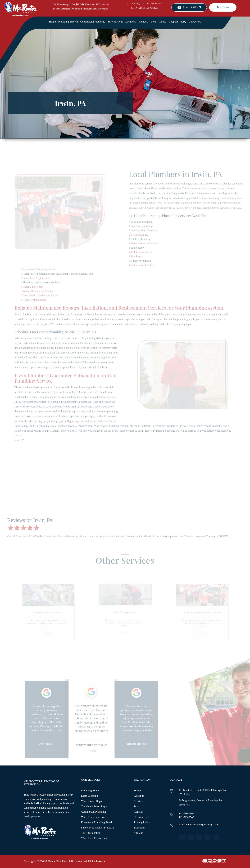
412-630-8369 (192, 7)
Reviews (143, 22)
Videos (162, 22)
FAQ (184, 22)
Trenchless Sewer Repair (95, 806)
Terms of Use (141, 817)
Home (52, 22)
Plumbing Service (68, 22)
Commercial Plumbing (93, 22)
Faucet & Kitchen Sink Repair (98, 828)
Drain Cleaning (90, 796)
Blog (153, 22)
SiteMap (139, 833)
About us (139, 796)
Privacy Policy (142, 822)
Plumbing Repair (91, 790)
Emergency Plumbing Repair (97, 822)
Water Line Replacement (95, 838)
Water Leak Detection (93, 817)
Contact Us (195, 22)
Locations (131, 22)
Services (139, 801)
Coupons (173, 22)
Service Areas (115, 22)
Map (188, 794)
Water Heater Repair (92, 801)
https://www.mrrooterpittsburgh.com (199, 825)
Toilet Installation (91, 833)
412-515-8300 (186, 817)
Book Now (223, 7)
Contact (138, 812)
